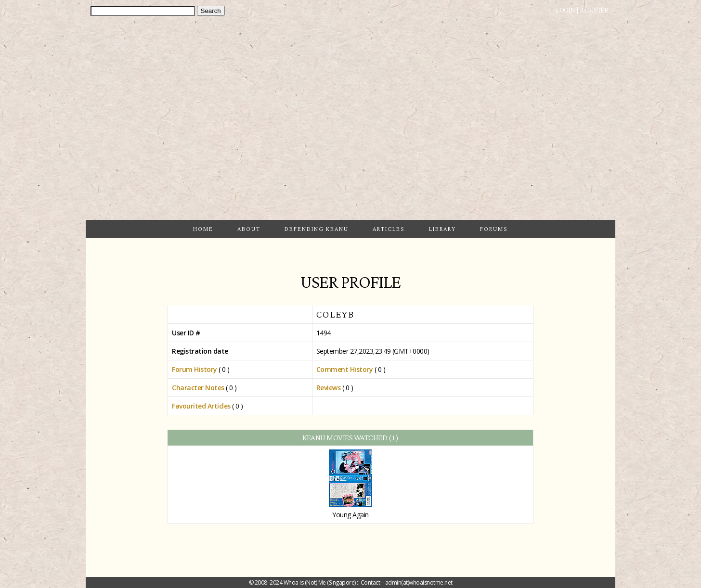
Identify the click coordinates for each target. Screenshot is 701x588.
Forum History (195, 369)
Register (594, 10)
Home (203, 229)
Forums (494, 229)
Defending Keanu (317, 229)
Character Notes (198, 388)
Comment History (345, 369)
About (249, 229)
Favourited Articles (201, 406)
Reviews (329, 388)
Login (565, 10)
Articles (389, 229)
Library (442, 229)
